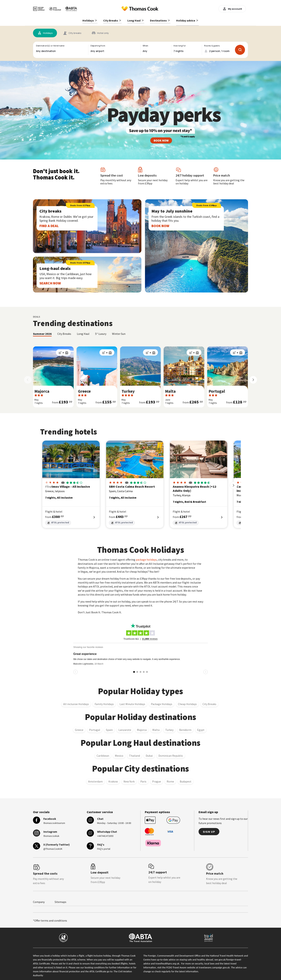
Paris (143, 780)
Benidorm (185, 728)
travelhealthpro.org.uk (167, 962)
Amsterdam (95, 780)
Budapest (186, 780)
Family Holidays (104, 702)
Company (39, 900)
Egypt (201, 728)
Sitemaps (60, 900)
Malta (156, 728)
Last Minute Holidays (132, 702)
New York (129, 780)
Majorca (142, 728)
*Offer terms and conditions (50, 919)
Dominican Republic (171, 754)
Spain (109, 728)
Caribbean (103, 754)
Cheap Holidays (187, 702)
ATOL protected (58, 521)
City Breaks (209, 702)
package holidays (146, 558)
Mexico (119, 754)
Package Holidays (162, 702)
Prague (157, 780)
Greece (79, 728)
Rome (170, 780)
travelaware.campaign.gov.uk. (215, 966)
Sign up (209, 830)
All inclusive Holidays (76, 702)
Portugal (95, 728)
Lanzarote (125, 728)
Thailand (134, 754)
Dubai (149, 754)
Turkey (169, 728)
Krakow (113, 780)
